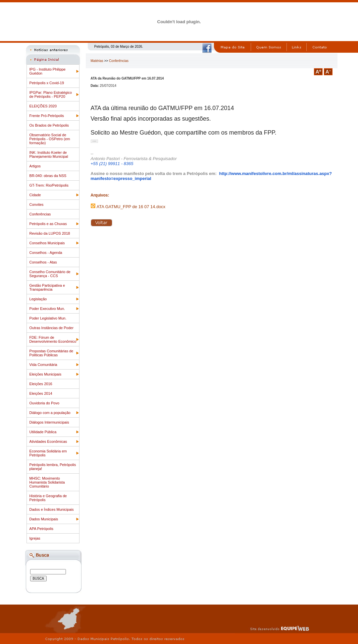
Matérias (97, 61)
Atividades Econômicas (48, 441)
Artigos (35, 166)
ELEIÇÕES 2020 (43, 106)
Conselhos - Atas (43, 262)
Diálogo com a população (50, 413)
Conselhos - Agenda (46, 253)
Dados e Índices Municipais (52, 509)
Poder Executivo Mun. (47, 309)
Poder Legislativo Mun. (48, 318)
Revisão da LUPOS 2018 (50, 233)
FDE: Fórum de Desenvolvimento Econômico (53, 339)
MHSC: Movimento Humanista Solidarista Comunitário (47, 482)
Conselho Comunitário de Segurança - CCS (50, 274)
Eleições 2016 (41, 384)
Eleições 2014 (41, 393)
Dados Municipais (44, 519)
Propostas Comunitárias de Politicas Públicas (51, 353)
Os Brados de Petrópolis (49, 125)
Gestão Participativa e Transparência (47, 287)
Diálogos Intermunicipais (49, 422)
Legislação (38, 299)
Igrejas (35, 538)
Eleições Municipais (46, 374)
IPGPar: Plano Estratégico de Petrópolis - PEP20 (51, 94)
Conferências (40, 214)
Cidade (35, 195)
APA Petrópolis (42, 529)
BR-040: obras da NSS (48, 176)
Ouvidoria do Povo (45, 403)
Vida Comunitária (43, 365)
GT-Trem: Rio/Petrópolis (49, 185)
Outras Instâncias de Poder (51, 328)
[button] (94, 141)
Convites (37, 205)
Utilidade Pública (43, 432)
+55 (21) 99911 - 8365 (112, 164)
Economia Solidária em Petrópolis (48, 453)
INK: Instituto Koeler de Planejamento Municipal (49, 154)
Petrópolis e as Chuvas (48, 224)
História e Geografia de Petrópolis (48, 498)
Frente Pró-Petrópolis (47, 116)
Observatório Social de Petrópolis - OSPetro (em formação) (50, 139)
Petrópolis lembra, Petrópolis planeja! (53, 467)
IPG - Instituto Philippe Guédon (48, 71)
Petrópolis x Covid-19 (47, 83)
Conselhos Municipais (47, 243)
